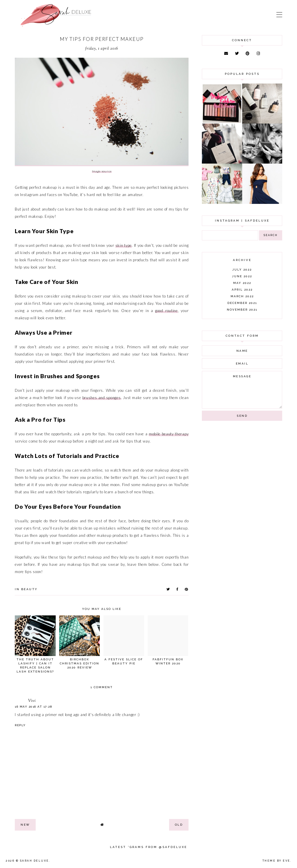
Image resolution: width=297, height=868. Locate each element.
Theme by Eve (276, 861)
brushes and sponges (102, 398)
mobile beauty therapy (169, 434)
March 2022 (242, 296)
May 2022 (242, 283)
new (25, 825)
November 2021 (242, 310)
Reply (20, 725)
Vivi (32, 701)
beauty (29, 589)
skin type (124, 245)
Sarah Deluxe (35, 861)
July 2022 (242, 270)
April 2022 (242, 290)
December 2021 (242, 303)
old (179, 825)
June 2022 (242, 276)
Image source (102, 171)
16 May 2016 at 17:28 (33, 707)
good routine (166, 311)
